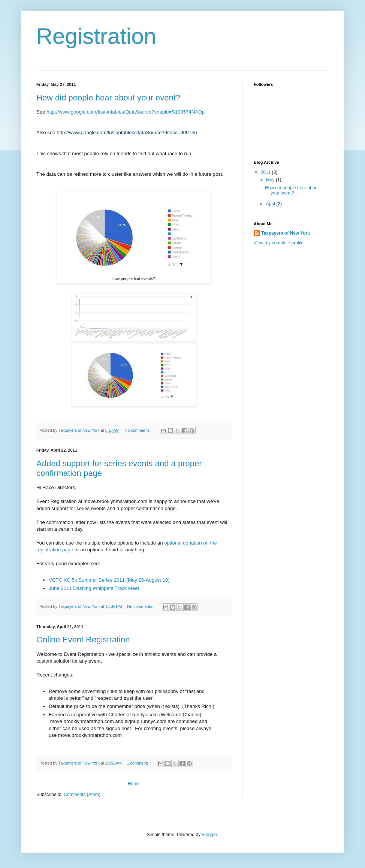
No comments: (138, 430)
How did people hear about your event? (108, 98)
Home (134, 784)
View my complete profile (279, 243)
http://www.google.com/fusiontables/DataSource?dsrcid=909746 (127, 132)
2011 (266, 172)
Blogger (209, 835)
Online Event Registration (83, 640)
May (271, 180)
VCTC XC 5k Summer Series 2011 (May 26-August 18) (109, 580)
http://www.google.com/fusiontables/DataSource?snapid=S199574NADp (126, 112)
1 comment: (138, 763)
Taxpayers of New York (286, 233)
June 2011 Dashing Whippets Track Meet (94, 588)
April (271, 204)
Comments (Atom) (82, 795)
